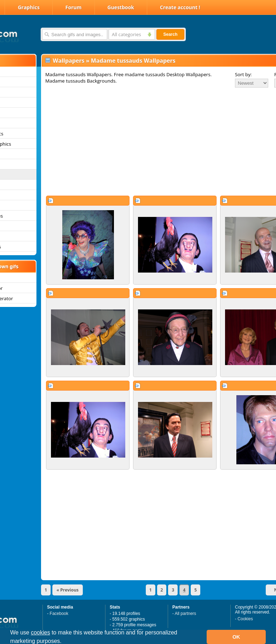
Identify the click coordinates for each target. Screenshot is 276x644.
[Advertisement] (143, 141)
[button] (64, 642)
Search (170, 34)
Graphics (28, 7)
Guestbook (121, 7)
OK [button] (236, 637)
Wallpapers (68, 61)
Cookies (245, 619)
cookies (40, 632)
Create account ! (180, 7)
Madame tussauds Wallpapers (133, 61)
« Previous (68, 590)
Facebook (59, 614)
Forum (74, 7)
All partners (186, 614)
